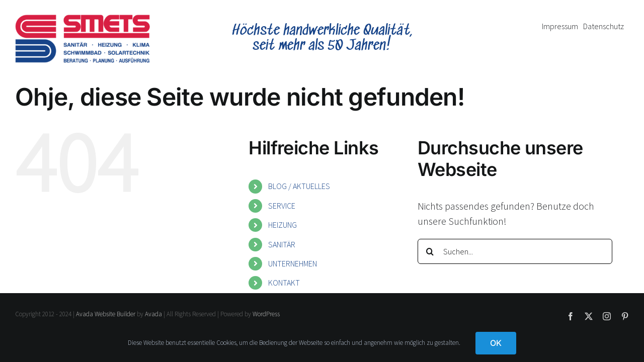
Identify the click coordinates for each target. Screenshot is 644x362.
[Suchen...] (515, 251)
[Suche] (430, 251)
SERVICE (282, 206)
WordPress (266, 314)
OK (496, 343)
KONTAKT (284, 283)
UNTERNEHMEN (293, 263)
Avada (153, 314)
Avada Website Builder (106, 314)
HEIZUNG (283, 225)
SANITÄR (282, 244)
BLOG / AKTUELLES (299, 186)
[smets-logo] (83, 19)
